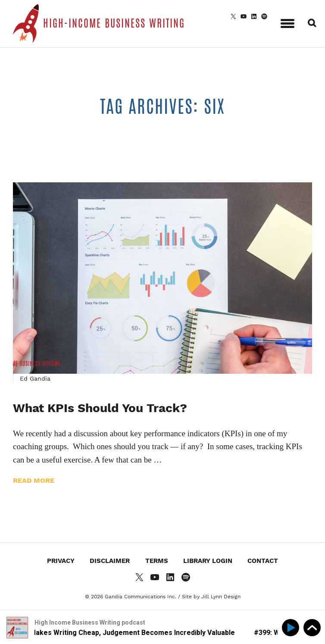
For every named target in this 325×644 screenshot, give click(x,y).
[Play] (292, 628)
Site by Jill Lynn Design (211, 597)
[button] (287, 22)
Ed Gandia (35, 378)
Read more (34, 480)
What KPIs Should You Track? (100, 408)
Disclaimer (110, 561)
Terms (157, 561)
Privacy (61, 561)
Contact (263, 561)
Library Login (208, 561)
